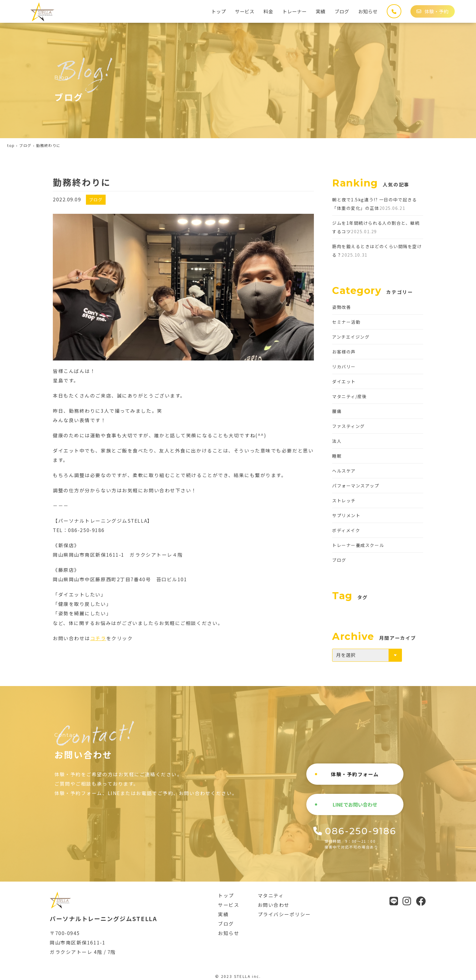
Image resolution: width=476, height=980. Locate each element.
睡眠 (337, 456)
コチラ (98, 638)
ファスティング (348, 426)
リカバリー (344, 367)
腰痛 (337, 411)
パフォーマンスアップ (356, 486)
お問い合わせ (274, 905)
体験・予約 (433, 11)
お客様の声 (344, 352)
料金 (268, 11)
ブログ (342, 11)
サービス (245, 11)
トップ (219, 11)
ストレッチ (344, 500)
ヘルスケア (344, 471)
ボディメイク (346, 530)
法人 (337, 441)
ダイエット (344, 381)
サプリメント (346, 515)
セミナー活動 (346, 322)
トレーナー (294, 11)
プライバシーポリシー (284, 914)
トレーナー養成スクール (358, 545)
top (11, 145)
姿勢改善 (342, 307)
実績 (321, 11)
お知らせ (368, 11)
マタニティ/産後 (349, 396)
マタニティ (271, 895)
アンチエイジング (351, 337)
